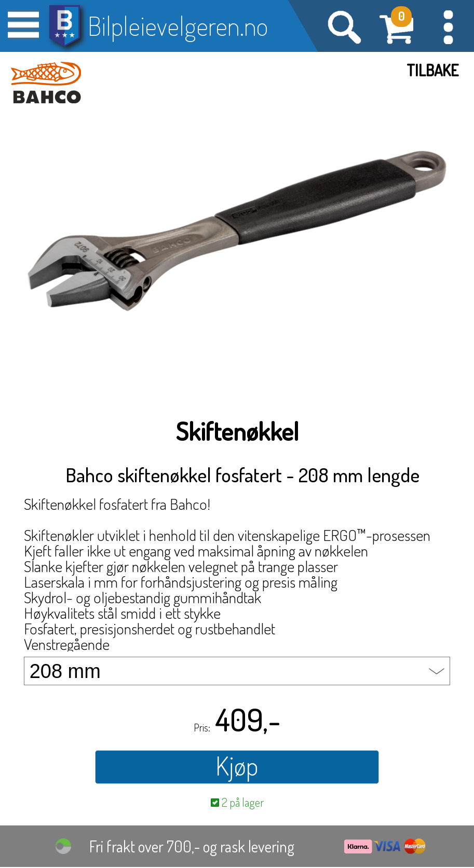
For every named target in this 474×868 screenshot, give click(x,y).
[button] (448, 26)
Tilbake (432, 70)
